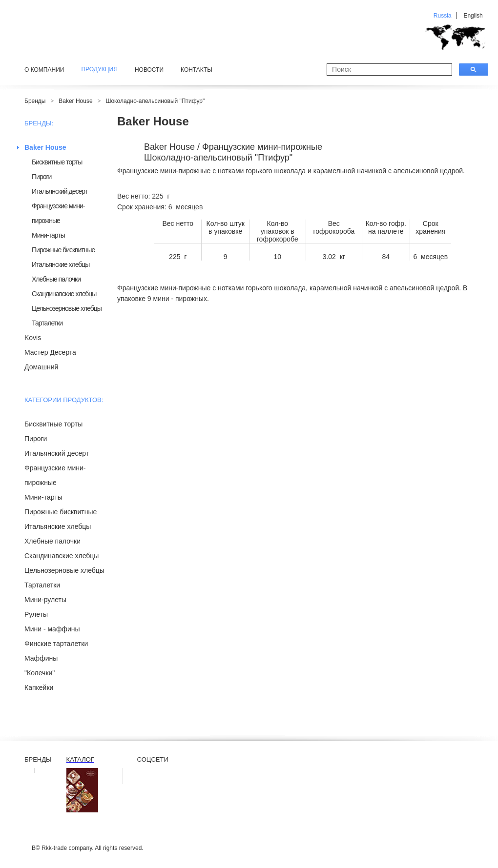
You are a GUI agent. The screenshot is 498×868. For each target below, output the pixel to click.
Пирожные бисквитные (63, 250)
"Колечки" (40, 673)
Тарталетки (47, 323)
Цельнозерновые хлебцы (67, 308)
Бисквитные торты (57, 162)
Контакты (197, 70)
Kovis (33, 338)
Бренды (35, 101)
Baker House (75, 101)
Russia (443, 16)
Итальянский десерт (60, 191)
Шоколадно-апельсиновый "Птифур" (155, 101)
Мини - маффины (52, 629)
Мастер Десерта (50, 352)
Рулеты (36, 614)
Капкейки (39, 687)
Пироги (41, 177)
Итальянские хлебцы (61, 264)
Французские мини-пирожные (58, 213)
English (473, 16)
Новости (149, 70)
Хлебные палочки (56, 279)
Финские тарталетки (56, 644)
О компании (44, 70)
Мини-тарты (48, 235)
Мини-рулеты (45, 600)
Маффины (41, 658)
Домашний (41, 367)
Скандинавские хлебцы (64, 294)
